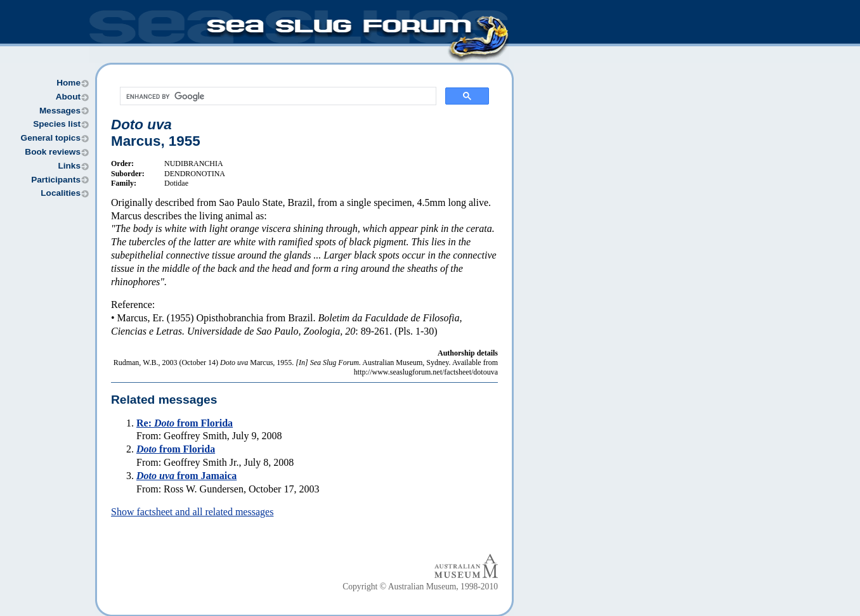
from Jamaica (186, 476)
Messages (60, 111)
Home (68, 83)
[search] (277, 96)
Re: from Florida (185, 423)
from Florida (176, 449)
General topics (51, 138)
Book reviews (53, 152)
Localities (61, 193)
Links (69, 166)
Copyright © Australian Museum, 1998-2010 (420, 587)
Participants (56, 180)
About (68, 97)
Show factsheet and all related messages (192, 512)
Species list (57, 124)
